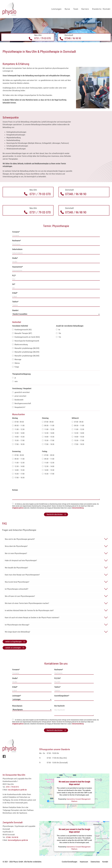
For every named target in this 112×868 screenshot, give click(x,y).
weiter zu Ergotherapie (13, 642)
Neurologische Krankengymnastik (26, 341)
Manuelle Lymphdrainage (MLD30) (26, 348)
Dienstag (45, 418)
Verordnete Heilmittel (20, 326)
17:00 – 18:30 (18, 444)
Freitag (45, 451)
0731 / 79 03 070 (42, 38)
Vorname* (16, 232)
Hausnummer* (17, 267)
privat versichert (19, 396)
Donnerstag (16, 451)
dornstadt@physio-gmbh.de (18, 840)
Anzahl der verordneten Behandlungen (70, 326)
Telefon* (15, 302)
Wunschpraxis (17, 706)
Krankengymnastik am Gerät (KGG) (26, 337)
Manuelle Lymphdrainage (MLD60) (26, 356)
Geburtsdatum (17, 249)
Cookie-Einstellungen (70, 862)
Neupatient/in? (19, 407)
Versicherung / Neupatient (22, 388)
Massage (17, 359)
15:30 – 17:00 (18, 440)
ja (14, 378)
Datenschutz (95, 862)
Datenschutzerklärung (78, 508)
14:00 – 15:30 (18, 437)
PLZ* (14, 276)
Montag (15, 418)
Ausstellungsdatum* (62, 696)
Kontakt (105, 862)
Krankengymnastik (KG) (22, 330)
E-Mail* (15, 293)
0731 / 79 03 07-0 (12, 787)
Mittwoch (75, 418)
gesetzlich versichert (21, 392)
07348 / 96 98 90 (73, 38)
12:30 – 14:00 (18, 433)
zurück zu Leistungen (13, 648)
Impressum (84, 862)
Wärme (16, 363)
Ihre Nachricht (59, 706)
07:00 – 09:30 (48, 455)
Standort (15, 310)
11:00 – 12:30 (18, 429)
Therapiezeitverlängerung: (21, 374)
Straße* (15, 258)
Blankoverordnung (20, 344)
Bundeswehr (18, 400)
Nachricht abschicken (55, 514)
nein (15, 381)
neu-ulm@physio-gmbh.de (17, 790)
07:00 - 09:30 (18, 422)
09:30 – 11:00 (18, 426)
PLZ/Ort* (57, 678)
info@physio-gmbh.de (18, 508)
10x (58, 333)
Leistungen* (17, 696)
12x (58, 337)
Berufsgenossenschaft (22, 403)
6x (58, 330)
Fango (16, 367)
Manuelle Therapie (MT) (22, 333)
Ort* (14, 284)
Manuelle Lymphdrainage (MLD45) (26, 352)
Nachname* (16, 241)
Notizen (15, 490)
